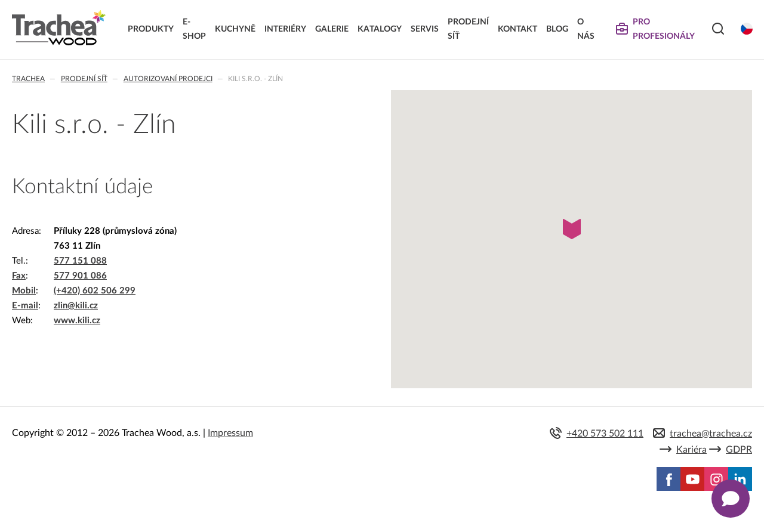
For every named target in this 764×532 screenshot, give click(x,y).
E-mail (25, 306)
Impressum (230, 433)
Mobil (24, 291)
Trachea (28, 79)
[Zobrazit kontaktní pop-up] (731, 499)
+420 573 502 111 (605, 434)
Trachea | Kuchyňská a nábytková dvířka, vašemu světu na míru (59, 28)
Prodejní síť (84, 79)
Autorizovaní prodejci (168, 79)
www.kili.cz (77, 321)
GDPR (739, 450)
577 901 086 (80, 276)
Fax (19, 276)
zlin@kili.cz (76, 306)
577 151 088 (80, 261)
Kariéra (691, 450)
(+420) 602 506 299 (95, 291)
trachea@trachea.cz (711, 434)
